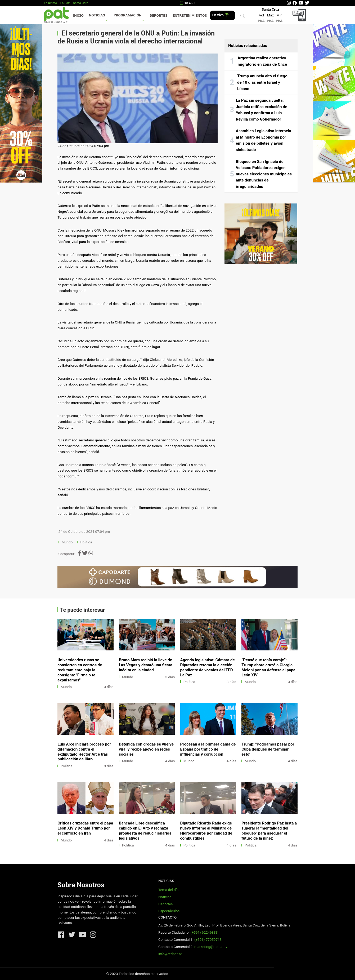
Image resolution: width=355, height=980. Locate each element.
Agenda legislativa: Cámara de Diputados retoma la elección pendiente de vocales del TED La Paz (208, 668)
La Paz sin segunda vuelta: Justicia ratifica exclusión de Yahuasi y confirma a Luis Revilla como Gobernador (262, 110)
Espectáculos (169, 911)
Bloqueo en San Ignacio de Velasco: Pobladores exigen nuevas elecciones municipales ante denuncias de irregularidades (264, 174)
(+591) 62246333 (204, 932)
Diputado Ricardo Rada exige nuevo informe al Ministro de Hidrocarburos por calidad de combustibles (206, 831)
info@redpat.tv (170, 954)
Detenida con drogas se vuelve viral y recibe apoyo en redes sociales (146, 749)
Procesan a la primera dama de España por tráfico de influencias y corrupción (208, 749)
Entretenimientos (190, 15)
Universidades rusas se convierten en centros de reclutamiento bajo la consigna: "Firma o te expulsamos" (80, 670)
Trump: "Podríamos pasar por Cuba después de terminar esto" (268, 749)
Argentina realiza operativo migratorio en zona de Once (262, 61)
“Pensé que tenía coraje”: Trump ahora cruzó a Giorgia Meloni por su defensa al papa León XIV (268, 668)
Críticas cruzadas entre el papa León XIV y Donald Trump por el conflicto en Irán (85, 828)
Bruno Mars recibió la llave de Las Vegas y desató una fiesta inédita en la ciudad (146, 665)
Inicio (78, 15)
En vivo (221, 15)
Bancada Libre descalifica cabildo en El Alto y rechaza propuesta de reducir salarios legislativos (145, 831)
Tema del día (168, 890)
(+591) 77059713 (208, 940)
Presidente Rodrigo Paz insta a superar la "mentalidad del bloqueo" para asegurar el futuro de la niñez (269, 831)
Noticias (97, 15)
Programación (128, 15)
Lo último (50, 3)
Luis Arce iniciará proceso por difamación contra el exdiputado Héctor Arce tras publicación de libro (84, 752)
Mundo (67, 542)
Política (86, 542)
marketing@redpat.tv (211, 947)
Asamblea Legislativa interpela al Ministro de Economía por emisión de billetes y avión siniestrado (264, 140)
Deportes (159, 15)
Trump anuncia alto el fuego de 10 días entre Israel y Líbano (262, 82)
